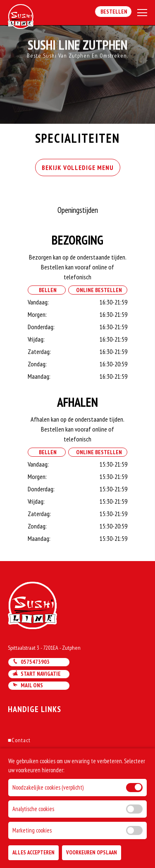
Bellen (46, 290)
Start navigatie (37, 674)
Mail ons (28, 685)
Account (20, 762)
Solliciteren (24, 783)
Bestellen (113, 12)
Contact (19, 740)
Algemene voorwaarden (39, 772)
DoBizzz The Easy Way (36, 830)
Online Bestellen (98, 290)
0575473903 (31, 662)
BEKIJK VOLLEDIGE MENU (78, 167)
